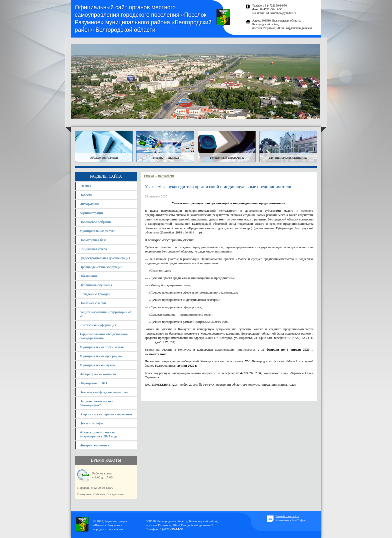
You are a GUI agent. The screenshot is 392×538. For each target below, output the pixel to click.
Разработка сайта (287, 516)
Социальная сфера (93, 249)
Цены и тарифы (91, 423)
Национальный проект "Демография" (96, 403)
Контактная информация (98, 325)
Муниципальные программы (101, 356)
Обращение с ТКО (93, 383)
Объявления (88, 276)
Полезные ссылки (93, 303)
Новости (86, 195)
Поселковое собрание (95, 222)
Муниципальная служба (97, 365)
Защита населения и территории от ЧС (105, 314)
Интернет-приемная (94, 445)
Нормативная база (93, 240)
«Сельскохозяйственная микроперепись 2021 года (98, 434)
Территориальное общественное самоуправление (103, 336)
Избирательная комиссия (98, 374)
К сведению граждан (95, 294)
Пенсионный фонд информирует (104, 392)
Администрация (91, 213)
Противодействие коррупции (101, 267)
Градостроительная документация (105, 258)
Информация (89, 204)
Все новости (166, 176)
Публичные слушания (96, 285)
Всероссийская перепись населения (106, 414)
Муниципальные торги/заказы (102, 347)
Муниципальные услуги (97, 231)
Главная (85, 186)
